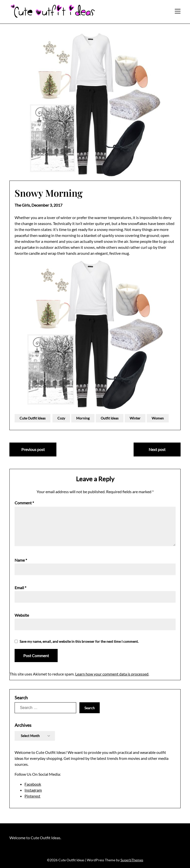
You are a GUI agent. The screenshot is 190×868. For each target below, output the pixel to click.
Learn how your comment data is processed (112, 674)
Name (21, 560)
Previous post (33, 449)
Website (22, 615)
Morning (83, 418)
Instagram (33, 790)
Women (158, 418)
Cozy (61, 418)
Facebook (33, 784)
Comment (24, 503)
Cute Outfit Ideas (33, 418)
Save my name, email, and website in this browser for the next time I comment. (79, 641)
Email (20, 588)
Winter (135, 418)
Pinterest (32, 796)
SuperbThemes (132, 860)
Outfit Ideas (110, 418)
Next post (157, 449)
